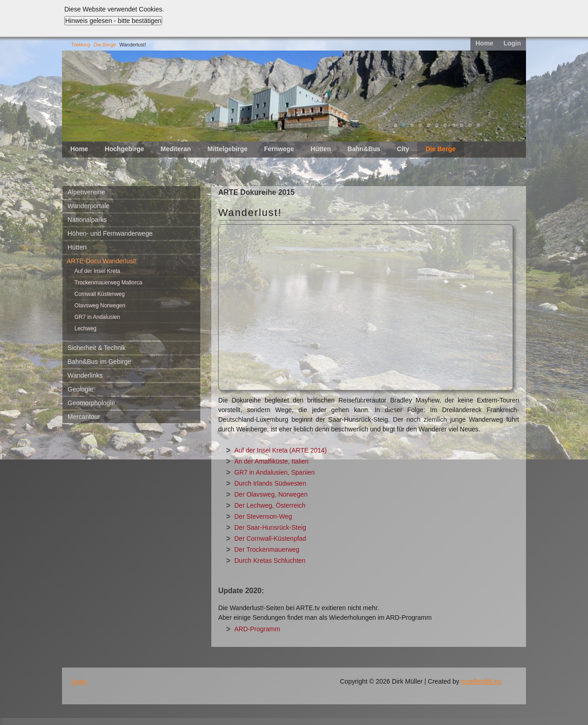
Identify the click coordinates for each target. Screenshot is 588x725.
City (403, 149)
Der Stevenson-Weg (263, 516)
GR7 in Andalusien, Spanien (274, 472)
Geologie (80, 389)
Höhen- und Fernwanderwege (110, 233)
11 (478, 125)
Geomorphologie (91, 403)
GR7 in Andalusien (97, 317)
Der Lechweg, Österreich (270, 505)
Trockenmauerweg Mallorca (108, 283)
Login (512, 43)
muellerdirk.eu (481, 681)
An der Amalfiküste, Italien (271, 461)
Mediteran (175, 149)
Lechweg (85, 329)
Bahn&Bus (364, 149)
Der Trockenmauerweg (267, 549)
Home (484, 43)
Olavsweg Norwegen (100, 306)
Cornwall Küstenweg (99, 294)
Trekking (81, 45)
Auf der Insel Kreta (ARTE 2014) (280, 450)
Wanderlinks (85, 375)
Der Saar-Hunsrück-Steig (270, 527)
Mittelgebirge (228, 149)
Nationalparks (87, 220)
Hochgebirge (124, 149)
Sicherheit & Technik (97, 348)
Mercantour (84, 417)
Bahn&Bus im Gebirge (99, 362)
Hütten (321, 149)
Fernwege (279, 149)
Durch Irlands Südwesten (270, 483)
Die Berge (105, 45)
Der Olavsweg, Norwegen (271, 494)
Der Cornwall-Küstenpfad (270, 538)
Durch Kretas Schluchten (270, 561)
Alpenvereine (86, 192)
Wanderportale (88, 206)
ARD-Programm (257, 629)
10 (470, 125)
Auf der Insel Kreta (97, 271)
